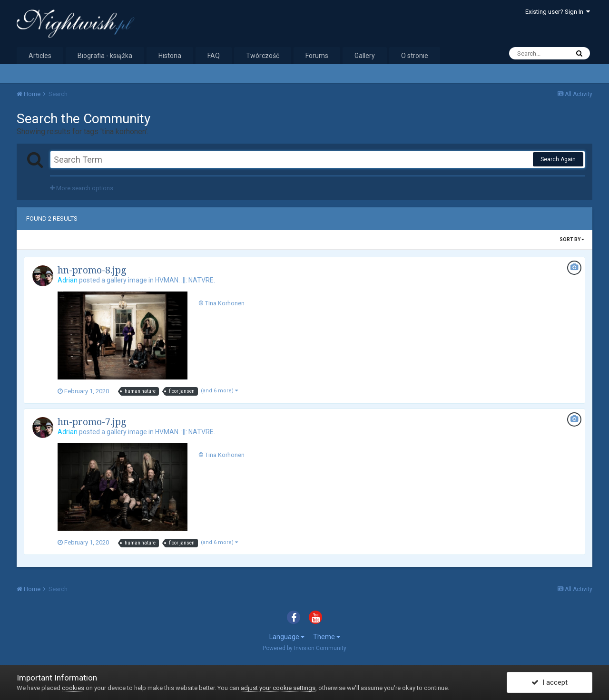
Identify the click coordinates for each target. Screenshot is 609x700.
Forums (317, 56)
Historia (170, 56)
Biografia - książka (105, 56)
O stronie (415, 56)
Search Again (558, 159)
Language (287, 637)
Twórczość (263, 56)
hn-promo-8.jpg (92, 270)
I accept (550, 682)
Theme (327, 637)
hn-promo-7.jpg (92, 422)
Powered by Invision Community (304, 648)
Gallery (365, 56)
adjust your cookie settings (278, 688)
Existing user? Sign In (558, 12)
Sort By (572, 239)
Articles (40, 56)
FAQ (214, 56)
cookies (73, 688)
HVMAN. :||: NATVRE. (185, 280)
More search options (82, 188)
